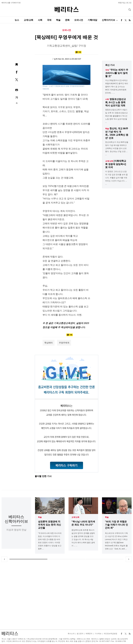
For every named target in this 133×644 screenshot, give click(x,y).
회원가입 (122, 3)
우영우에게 (64, 343)
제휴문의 (89, 634)
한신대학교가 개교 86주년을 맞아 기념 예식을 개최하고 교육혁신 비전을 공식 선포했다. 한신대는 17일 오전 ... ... (117, 148)
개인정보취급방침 (110, 634)
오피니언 (79, 20)
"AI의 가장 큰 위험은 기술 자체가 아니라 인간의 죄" (116, 525)
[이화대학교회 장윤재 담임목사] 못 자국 (116, 164)
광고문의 (80, 634)
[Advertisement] (67, 596)
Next (129, 559)
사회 (40, 20)
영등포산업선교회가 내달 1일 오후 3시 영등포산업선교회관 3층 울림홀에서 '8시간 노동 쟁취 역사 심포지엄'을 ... (116, 116)
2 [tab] (67, 559)
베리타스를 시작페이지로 (11, 3)
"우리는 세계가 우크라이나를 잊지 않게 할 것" (117, 73)
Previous (4, 559)
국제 (49, 20)
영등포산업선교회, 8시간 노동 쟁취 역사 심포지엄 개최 (116, 102)
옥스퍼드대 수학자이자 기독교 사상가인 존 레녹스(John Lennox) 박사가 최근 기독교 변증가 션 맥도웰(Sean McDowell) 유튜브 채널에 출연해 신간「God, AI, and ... (116, 541)
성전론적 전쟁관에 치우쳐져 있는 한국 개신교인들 (50, 525)
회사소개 (71, 634)
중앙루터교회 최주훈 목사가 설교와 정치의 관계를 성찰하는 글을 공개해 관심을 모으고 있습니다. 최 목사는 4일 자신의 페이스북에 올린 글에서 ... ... (83, 538)
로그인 (129, 3)
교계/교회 (28, 20)
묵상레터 (49, 343)
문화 (67, 20)
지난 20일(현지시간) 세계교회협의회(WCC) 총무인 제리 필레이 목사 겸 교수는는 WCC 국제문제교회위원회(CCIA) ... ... (117, 87)
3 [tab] (105, 559)
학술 (58, 20)
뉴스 (17, 20)
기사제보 (98, 634)
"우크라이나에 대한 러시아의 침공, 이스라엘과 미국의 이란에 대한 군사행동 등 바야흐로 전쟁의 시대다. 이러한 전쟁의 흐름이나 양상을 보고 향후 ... (50, 541)
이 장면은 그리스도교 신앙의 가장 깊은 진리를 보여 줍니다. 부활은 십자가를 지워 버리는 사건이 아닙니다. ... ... (116, 178)
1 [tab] (28, 559)
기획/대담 (92, 20)
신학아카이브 (108, 20)
